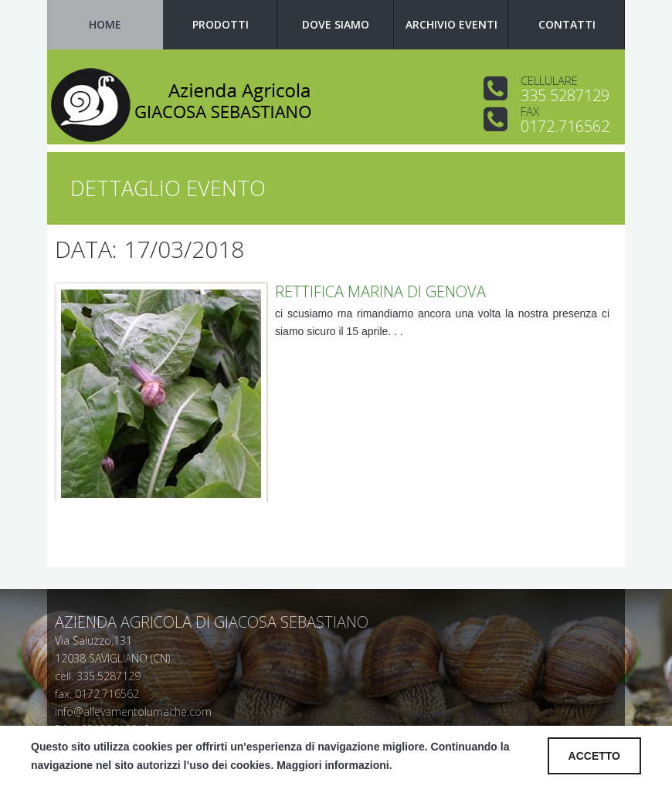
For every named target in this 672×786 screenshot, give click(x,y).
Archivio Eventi (451, 24)
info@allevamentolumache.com (133, 711)
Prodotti (221, 24)
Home (105, 24)
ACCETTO (594, 756)
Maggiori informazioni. (334, 765)
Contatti (567, 24)
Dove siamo (336, 24)
